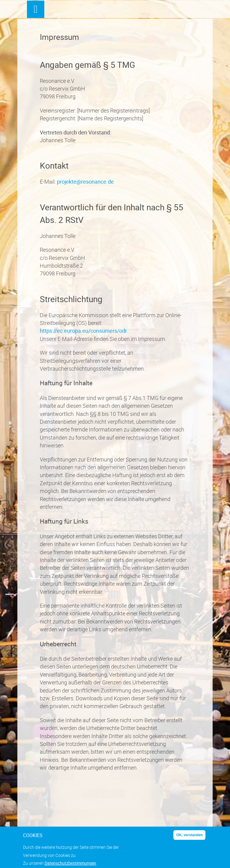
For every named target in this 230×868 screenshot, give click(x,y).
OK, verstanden (189, 838)
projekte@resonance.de (85, 182)
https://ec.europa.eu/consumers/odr (83, 331)
